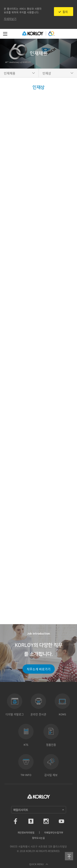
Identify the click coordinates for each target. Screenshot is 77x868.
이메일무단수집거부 (54, 833)
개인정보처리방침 (26, 833)
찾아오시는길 (38, 838)
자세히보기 (10, 19)
